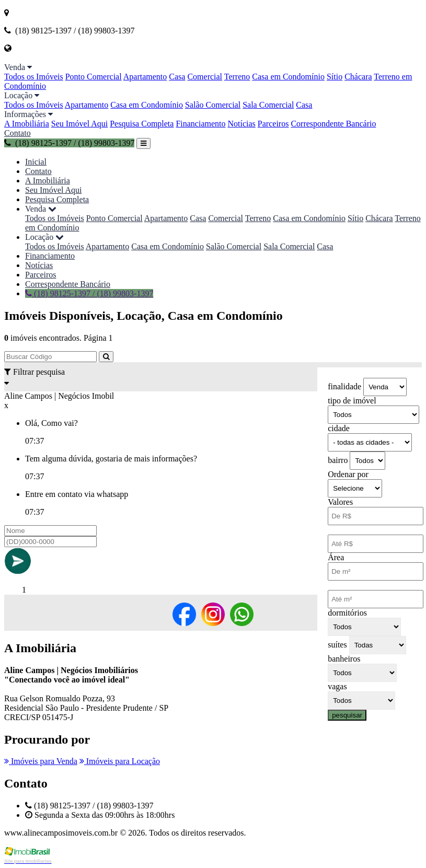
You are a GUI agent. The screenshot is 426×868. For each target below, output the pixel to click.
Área (336, 557)
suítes (337, 645)
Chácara (358, 77)
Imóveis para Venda (41, 761)
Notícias (242, 124)
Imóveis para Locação (120, 761)
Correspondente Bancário (333, 124)
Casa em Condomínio (288, 77)
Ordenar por (348, 474)
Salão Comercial (213, 105)
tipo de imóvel (352, 401)
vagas (337, 686)
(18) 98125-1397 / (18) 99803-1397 (69, 143)
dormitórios (347, 613)
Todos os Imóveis (34, 77)
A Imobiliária (27, 124)
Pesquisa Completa (142, 124)
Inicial (36, 162)
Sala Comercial (268, 105)
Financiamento (200, 124)
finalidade (344, 386)
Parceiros (273, 124)
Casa (177, 77)
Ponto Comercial (94, 77)
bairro (338, 460)
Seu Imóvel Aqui (79, 124)
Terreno (237, 77)
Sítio (335, 77)
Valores (340, 502)
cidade (339, 428)
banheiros (344, 659)
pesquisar (347, 715)
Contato (18, 133)
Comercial (205, 77)
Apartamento (145, 77)
